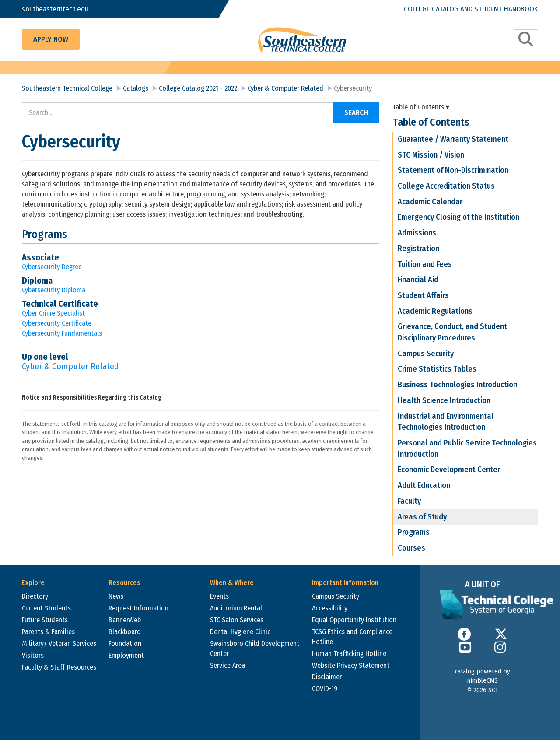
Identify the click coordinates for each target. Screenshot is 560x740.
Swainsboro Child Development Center (255, 649)
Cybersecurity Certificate (57, 323)
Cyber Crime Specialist (53, 313)
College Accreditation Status (446, 186)
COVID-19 (325, 689)
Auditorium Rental (236, 608)
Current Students (46, 608)
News (116, 596)
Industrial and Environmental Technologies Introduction (446, 422)
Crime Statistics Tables (437, 369)
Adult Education (424, 485)
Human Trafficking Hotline (349, 654)
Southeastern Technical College (67, 88)
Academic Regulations (435, 311)
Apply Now (51, 39)
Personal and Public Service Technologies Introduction (467, 449)
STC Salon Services (237, 620)
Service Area (227, 665)
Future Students (45, 620)
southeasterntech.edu (56, 9)
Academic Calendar (430, 202)
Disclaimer (327, 677)
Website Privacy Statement (351, 665)
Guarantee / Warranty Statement (453, 139)
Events (219, 596)
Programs (414, 532)
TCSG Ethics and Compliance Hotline (352, 637)
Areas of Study (422, 517)
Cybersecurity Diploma (54, 290)
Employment (126, 655)
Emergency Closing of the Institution (458, 217)
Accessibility (330, 608)
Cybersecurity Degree (52, 267)
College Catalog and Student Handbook (471, 9)
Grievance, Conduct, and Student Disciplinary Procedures (452, 332)
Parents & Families (48, 632)
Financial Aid (418, 280)
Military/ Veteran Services (59, 644)
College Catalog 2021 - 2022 (198, 88)
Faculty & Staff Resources (59, 667)
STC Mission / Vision (431, 155)
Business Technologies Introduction (457, 385)
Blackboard (125, 632)
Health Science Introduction (444, 400)
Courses (411, 548)
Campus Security (426, 354)
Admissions (417, 233)
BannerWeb (125, 620)
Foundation (125, 644)
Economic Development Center (449, 470)
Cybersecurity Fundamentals (62, 333)
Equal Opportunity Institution (354, 620)
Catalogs (136, 88)
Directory (35, 596)
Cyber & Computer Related (285, 88)
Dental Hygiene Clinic (240, 632)
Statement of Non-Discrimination (453, 170)
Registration (418, 249)
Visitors (33, 655)
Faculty (409, 501)
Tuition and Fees (425, 264)
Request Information (138, 608)
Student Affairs (423, 295)
